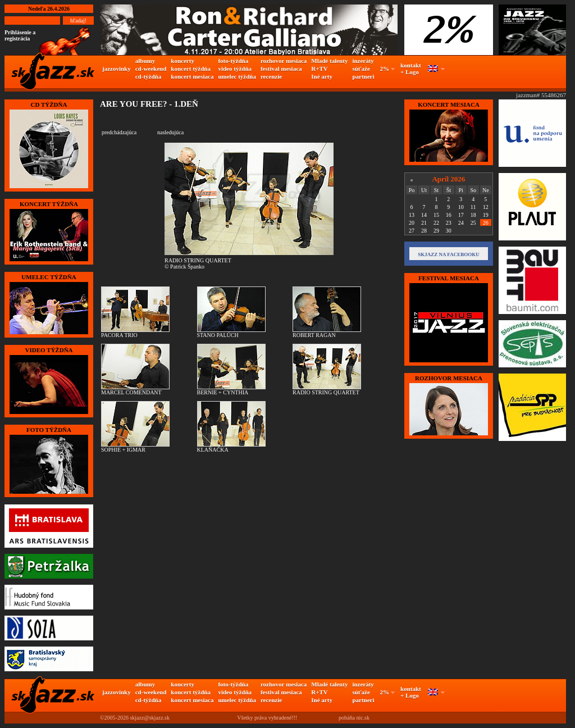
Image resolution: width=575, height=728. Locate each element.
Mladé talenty (329, 61)
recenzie (271, 76)
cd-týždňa (148, 76)
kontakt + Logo (411, 69)
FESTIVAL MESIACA (449, 278)
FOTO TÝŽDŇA (49, 430)
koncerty (182, 61)
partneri (363, 76)
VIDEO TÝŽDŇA (49, 350)
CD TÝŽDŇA (49, 104)
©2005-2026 (114, 718)
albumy (145, 61)
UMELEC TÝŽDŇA (49, 277)
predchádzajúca (119, 132)
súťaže (361, 69)
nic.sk (363, 718)
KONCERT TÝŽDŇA (49, 204)
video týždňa (235, 69)
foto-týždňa (233, 61)
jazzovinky (117, 69)
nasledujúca (170, 132)
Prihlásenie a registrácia (20, 35)
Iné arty (322, 76)
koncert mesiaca (192, 76)
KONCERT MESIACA (449, 104)
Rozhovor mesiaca (449, 378)
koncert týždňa (191, 69)
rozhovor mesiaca (284, 61)
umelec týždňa (237, 76)
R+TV (320, 69)
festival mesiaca (281, 69)
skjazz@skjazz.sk (150, 718)
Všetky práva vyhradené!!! (267, 718)
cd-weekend (151, 69)
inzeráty (363, 61)
